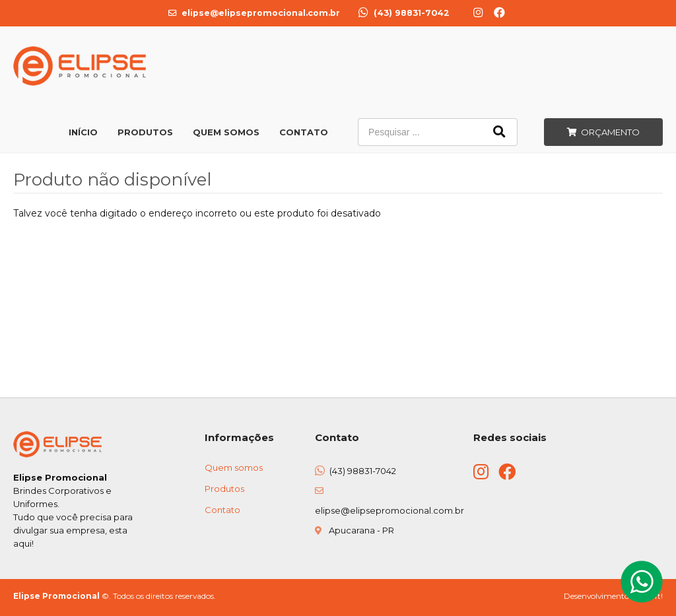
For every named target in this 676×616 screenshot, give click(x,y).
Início (83, 132)
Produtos (145, 132)
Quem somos (234, 467)
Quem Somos (226, 132)
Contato (304, 132)
